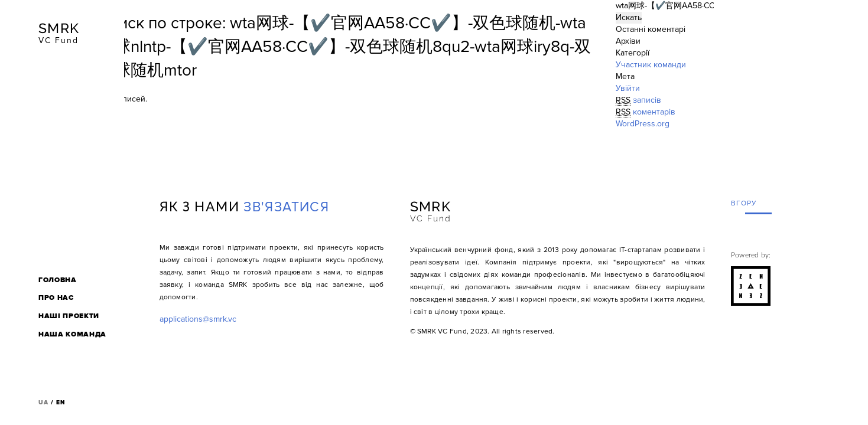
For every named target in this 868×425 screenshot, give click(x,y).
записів (638, 100)
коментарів (646, 112)
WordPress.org (643, 124)
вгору (744, 203)
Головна (58, 280)
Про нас (56, 298)
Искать (629, 17)
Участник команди (651, 65)
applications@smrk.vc (198, 319)
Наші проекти (69, 316)
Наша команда (72, 334)
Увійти (628, 88)
